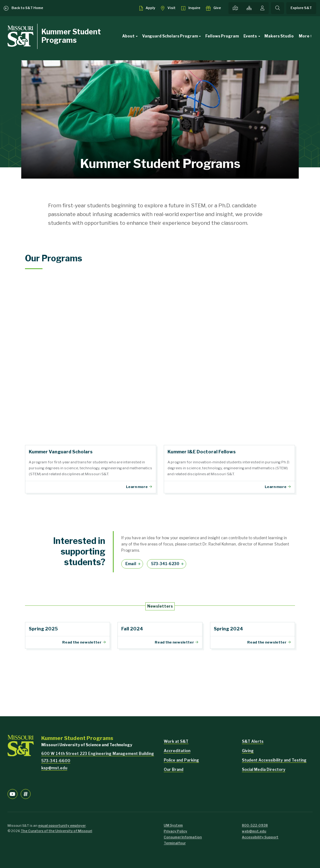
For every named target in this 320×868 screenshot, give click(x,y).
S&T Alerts (253, 741)
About (131, 36)
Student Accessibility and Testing (274, 760)
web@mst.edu (254, 831)
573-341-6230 (165, 564)
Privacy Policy (175, 831)
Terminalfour (175, 843)
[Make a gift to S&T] (214, 8)
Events (253, 36)
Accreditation (177, 751)
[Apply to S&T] (147, 8)
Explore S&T (301, 8)
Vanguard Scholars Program (172, 36)
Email (131, 564)
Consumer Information (183, 837)
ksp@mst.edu (54, 768)
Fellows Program (222, 36)
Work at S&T (176, 741)
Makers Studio (279, 36)
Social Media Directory (264, 769)
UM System (173, 825)
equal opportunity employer (62, 826)
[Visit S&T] (168, 8)
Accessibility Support (260, 837)
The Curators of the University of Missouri (56, 831)
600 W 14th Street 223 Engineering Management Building (98, 754)
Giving (248, 751)
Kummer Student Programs (71, 36)
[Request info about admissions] (191, 8)
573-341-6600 (56, 761)
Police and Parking (181, 760)
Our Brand (174, 769)
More (304, 36)
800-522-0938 (255, 825)
